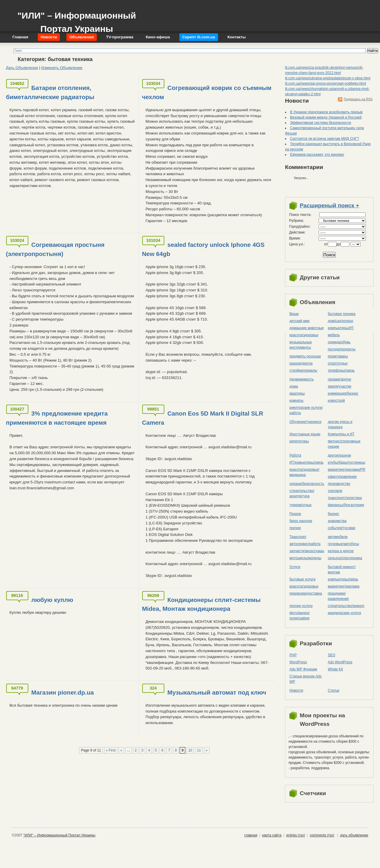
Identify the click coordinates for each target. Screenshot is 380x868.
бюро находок (301, 521)
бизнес (333, 514)
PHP (293, 655)
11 (199, 750)
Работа (295, 455)
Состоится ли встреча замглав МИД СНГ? (325, 139)
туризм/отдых (300, 505)
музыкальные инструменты (301, 345)
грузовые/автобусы (343, 544)
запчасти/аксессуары (307, 551)
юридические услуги (344, 613)
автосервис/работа (305, 544)
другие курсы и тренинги (340, 424)
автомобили (338, 537)
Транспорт (298, 537)
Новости (296, 690)
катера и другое (341, 551)
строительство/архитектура (302, 493)
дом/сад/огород (340, 321)
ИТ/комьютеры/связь (307, 462)
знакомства (337, 521)
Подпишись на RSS (358, 99)
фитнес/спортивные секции (344, 444)
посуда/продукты (342, 349)
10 (190, 750)
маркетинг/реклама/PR (347, 470)
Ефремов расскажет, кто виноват (317, 155)
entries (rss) (295, 835)
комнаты (296, 401)
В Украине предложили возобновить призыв (326, 112)
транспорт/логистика (345, 498)
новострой (336, 401)
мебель (334, 335)
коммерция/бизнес (343, 393)
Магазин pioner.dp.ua (63, 692)
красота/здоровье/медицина (304, 472)
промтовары (338, 356)
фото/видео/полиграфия (299, 616)
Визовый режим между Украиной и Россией (326, 117)
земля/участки (340, 386)
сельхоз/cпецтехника (345, 558)
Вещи (294, 314)
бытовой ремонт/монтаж (342, 570)
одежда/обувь (339, 342)
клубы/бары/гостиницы (347, 462)
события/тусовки (341, 528)
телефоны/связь (341, 370)
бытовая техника (342, 314)
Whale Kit (335, 669)
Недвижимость (302, 379)
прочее (295, 528)
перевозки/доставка (306, 593)
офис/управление (342, 477)
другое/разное (339, 455)
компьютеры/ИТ (341, 328)
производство (339, 484)
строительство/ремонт (346, 606)
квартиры (297, 393)
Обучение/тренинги (305, 422)
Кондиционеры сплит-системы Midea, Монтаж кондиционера (201, 604)
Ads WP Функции (303, 669)
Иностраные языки (305, 434)
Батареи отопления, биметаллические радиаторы (50, 92)
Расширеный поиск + (329, 205)
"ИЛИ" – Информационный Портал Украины (77, 19)
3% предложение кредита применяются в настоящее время (57, 418)
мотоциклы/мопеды (305, 558)
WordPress (298, 662)
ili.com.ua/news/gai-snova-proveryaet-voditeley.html (326, 83)
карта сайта (272, 835)
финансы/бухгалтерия (346, 505)
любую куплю (52, 600)
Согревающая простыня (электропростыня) (55, 249)
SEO (331, 655)
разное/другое (301, 363)
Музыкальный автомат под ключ (217, 692)
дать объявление (354, 835)
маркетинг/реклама (344, 586)
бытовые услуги (303, 579)
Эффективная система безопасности (321, 123)
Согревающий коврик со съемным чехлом (207, 92)
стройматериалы (303, 370)
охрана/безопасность (307, 484)
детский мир (299, 321)
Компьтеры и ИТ (341, 434)
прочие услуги (301, 606)
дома (294, 386)
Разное (295, 514)
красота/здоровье (304, 335)
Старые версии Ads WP (306, 679)
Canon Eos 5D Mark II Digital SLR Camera (203, 418)
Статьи (334, 690)
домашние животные (307, 328)
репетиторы (299, 441)
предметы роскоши (305, 356)
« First (111, 750)
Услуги (295, 567)
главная (251, 835)
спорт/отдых (338, 363)
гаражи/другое (339, 379)
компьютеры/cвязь (343, 579)
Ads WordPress (340, 662)
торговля (335, 491)
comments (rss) (322, 835)
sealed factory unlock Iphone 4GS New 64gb (203, 249)
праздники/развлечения (338, 596)
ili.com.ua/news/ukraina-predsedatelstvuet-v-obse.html (328, 78)
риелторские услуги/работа (306, 410)
